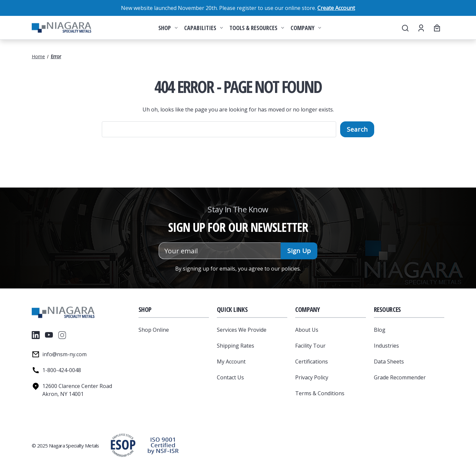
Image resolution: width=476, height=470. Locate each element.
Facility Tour (310, 346)
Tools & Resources (257, 28)
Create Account (336, 8)
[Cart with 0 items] (436, 28)
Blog (380, 330)
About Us (307, 330)
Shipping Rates (236, 346)
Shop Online (154, 330)
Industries (386, 346)
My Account (231, 362)
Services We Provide (242, 330)
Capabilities (203, 28)
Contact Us (230, 377)
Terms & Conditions (320, 393)
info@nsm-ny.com (64, 354)
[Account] (421, 28)
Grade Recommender (400, 377)
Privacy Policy (312, 377)
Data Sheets (389, 362)
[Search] (405, 28)
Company (306, 28)
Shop (168, 28)
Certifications (312, 362)
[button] (163, 446)
